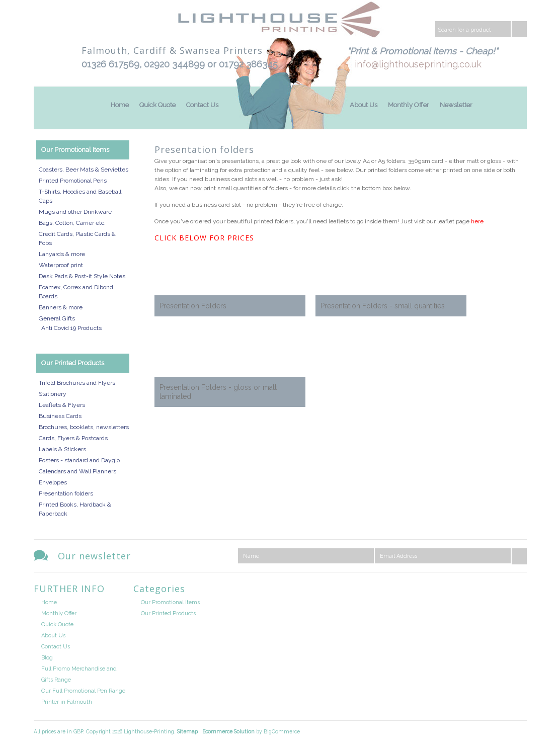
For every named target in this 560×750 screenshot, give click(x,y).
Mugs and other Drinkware (75, 212)
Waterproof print (61, 265)
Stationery (53, 394)
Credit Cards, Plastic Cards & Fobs (77, 238)
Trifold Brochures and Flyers (77, 383)
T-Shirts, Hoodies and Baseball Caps (80, 196)
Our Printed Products (73, 363)
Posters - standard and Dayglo (79, 460)
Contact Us (202, 105)
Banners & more (61, 307)
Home (120, 105)
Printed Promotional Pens (73, 181)
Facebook (518, 591)
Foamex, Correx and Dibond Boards (76, 292)
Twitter (493, 591)
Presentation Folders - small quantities (383, 306)
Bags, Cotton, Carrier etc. (72, 223)
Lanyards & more (62, 254)
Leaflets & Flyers (62, 405)
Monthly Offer (409, 105)
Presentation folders (66, 493)
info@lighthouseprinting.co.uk (418, 64)
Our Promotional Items (75, 150)
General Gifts (57, 318)
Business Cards (60, 416)
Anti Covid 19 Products (71, 328)
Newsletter (456, 105)
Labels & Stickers (62, 449)
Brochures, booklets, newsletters (84, 427)
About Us (364, 105)
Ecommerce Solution (228, 731)
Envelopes (53, 482)
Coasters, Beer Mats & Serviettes (84, 170)
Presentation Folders (193, 306)
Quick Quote (157, 105)
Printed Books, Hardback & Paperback (75, 509)
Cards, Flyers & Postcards (73, 438)
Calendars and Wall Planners (77, 471)
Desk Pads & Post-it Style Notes (82, 276)
